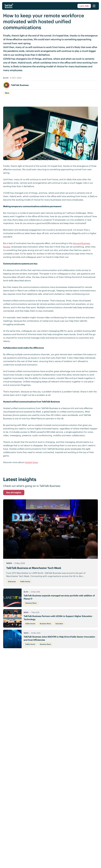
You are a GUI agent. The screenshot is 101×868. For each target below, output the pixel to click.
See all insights (14, 493)
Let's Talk (84, 6)
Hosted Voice (31, 462)
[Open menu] (94, 6)
